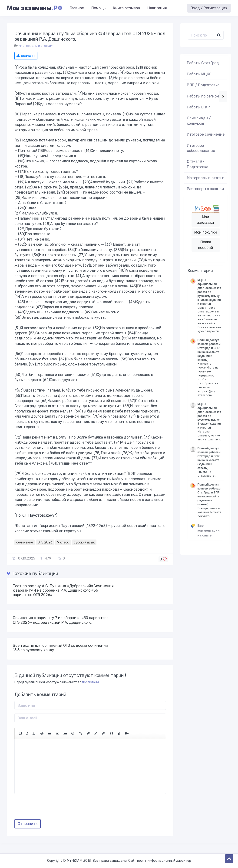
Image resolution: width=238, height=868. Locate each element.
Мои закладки (206, 220)
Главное (77, 8)
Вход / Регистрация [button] (209, 8)
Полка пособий (206, 245)
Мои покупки (206, 232)
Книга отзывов (126, 8)
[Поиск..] (201, 35)
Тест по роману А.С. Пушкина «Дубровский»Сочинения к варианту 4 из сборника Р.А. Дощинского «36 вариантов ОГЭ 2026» (63, 590)
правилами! (91, 682)
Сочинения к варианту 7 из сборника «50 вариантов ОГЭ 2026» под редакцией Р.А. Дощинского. (61, 620)
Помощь (98, 8)
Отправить (28, 824)
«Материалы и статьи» (36, 46)
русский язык (84, 542)
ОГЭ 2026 (45, 542)
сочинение (25, 542)
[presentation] (50, 808)
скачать (26, 56)
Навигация (157, 8)
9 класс (63, 542)
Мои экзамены (35, 8)
